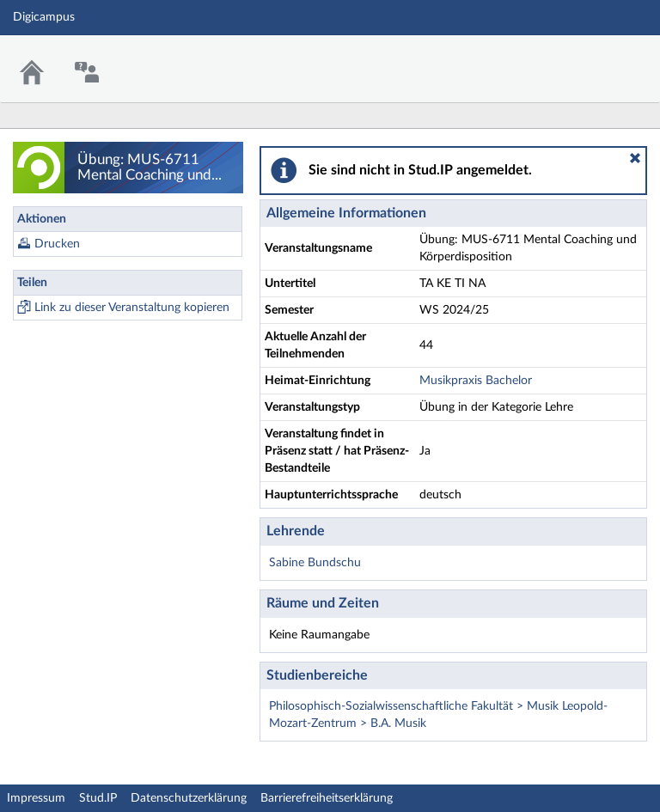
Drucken (57, 244)
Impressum (36, 798)
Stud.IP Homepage (594, 58)
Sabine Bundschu (315, 563)
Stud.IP (98, 798)
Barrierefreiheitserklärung (327, 798)
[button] (635, 158)
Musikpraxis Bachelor (476, 381)
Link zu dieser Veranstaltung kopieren (132, 308)
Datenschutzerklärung (189, 798)
